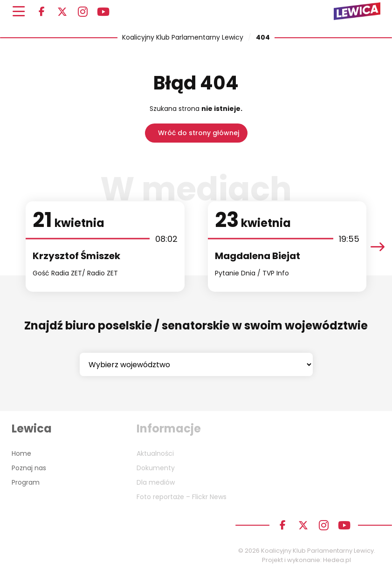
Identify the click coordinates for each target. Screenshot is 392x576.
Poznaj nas (29, 468)
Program (26, 482)
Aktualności (155, 453)
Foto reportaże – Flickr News (182, 497)
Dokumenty (156, 468)
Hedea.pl (337, 560)
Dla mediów (156, 482)
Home (21, 453)
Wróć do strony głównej (199, 133)
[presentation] (378, 246)
